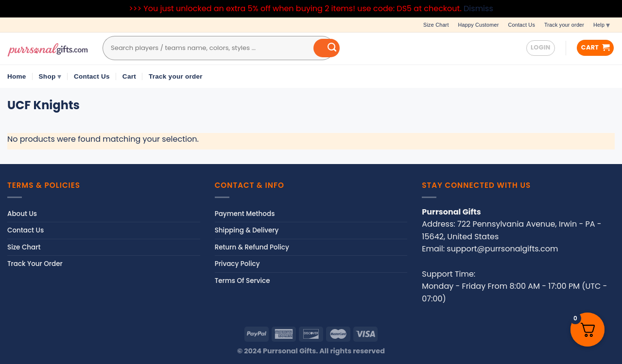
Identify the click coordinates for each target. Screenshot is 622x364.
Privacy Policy (237, 264)
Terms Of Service (242, 281)
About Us (22, 214)
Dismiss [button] (478, 8)
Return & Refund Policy (252, 247)
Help (602, 25)
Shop (50, 76)
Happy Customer (479, 25)
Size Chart (436, 25)
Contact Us (521, 25)
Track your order (564, 25)
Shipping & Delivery (247, 230)
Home (17, 76)
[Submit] (327, 48)
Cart (129, 76)
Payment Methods (245, 214)
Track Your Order (35, 264)
